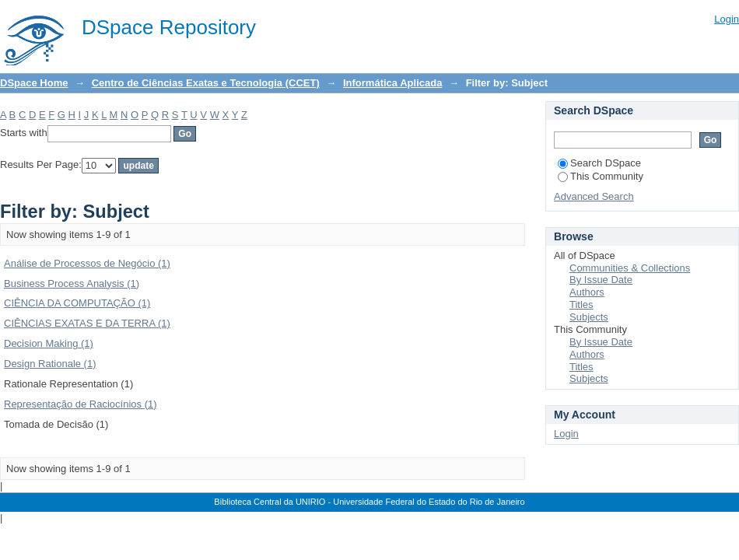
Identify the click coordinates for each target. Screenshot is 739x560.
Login (727, 19)
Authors (587, 292)
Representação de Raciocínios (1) (81, 404)
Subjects (589, 317)
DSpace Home (34, 83)
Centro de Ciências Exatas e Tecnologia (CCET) (206, 83)
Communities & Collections (630, 268)
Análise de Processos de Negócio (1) (87, 263)
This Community (601, 176)
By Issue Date (601, 280)
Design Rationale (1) (50, 364)
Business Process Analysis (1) (72, 283)
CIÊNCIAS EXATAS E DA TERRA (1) (87, 323)
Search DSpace (599, 163)
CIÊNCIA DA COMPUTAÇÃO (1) (77, 303)
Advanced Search (594, 196)
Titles (581, 304)
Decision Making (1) (49, 343)
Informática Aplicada (392, 83)
